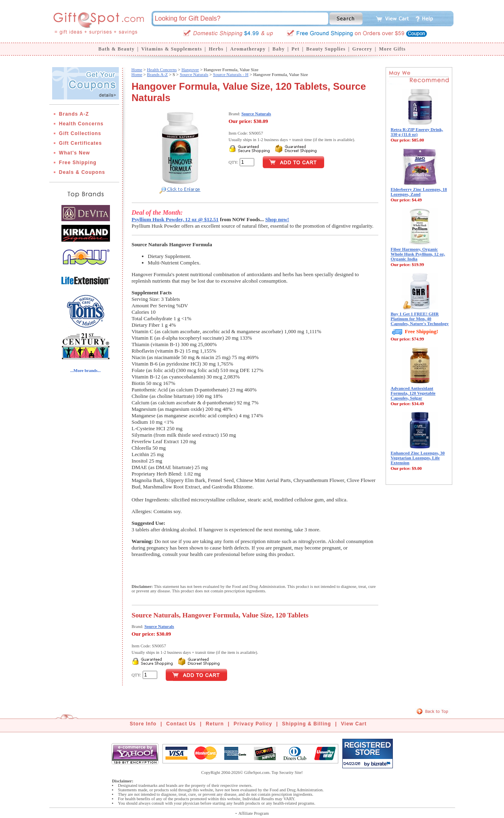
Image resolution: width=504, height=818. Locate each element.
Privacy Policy (253, 724)
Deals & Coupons (82, 172)
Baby (279, 49)
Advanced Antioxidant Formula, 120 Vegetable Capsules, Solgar (413, 393)
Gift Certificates (80, 143)
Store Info (143, 724)
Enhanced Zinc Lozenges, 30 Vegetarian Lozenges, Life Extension (418, 458)
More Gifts (392, 49)
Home (137, 70)
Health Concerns (81, 124)
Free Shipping (78, 163)
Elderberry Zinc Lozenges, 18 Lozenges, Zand (419, 192)
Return (215, 724)
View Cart (354, 724)
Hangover (190, 70)
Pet (295, 49)
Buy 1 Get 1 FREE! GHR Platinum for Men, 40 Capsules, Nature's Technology (420, 319)
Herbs (216, 49)
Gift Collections (80, 133)
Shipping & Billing (307, 724)
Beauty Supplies (326, 49)
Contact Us (181, 724)
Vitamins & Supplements (172, 49)
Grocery (362, 49)
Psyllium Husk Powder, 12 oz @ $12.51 (175, 219)
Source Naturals (194, 74)
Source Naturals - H (231, 74)
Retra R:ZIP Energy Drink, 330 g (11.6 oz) (417, 132)
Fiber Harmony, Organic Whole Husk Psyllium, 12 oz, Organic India (418, 254)
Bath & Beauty (116, 49)
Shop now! (277, 219)
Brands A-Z (74, 114)
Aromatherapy (248, 49)
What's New (75, 153)
